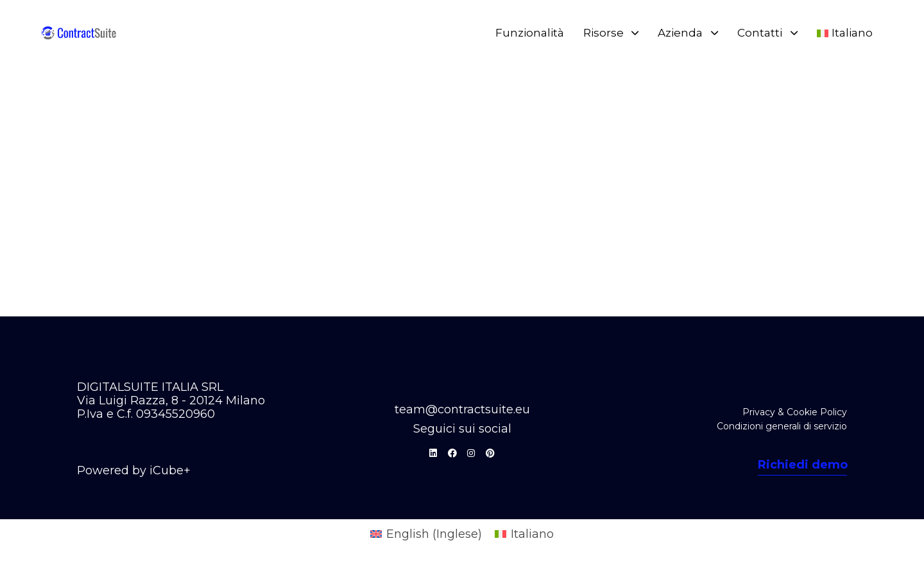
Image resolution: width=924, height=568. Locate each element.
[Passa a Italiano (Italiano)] (524, 534)
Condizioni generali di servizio (782, 426)
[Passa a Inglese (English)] (426, 534)
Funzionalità (530, 33)
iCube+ (170, 470)
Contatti (767, 33)
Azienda (688, 33)
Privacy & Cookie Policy (795, 412)
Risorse (611, 33)
